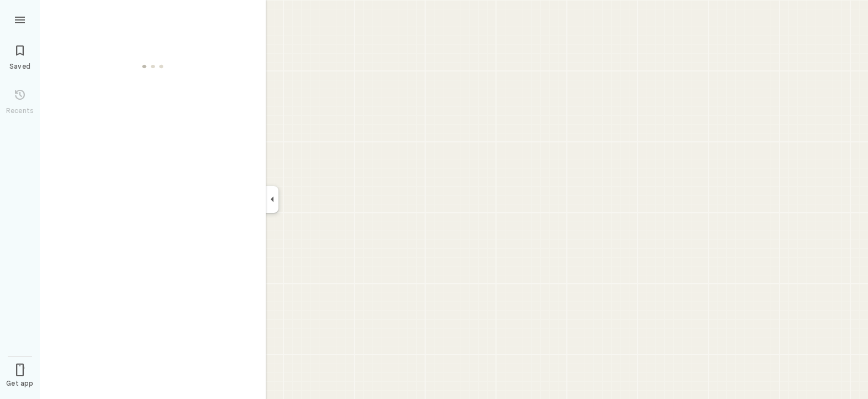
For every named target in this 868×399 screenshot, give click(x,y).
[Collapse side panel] (272, 199)
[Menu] (20, 19)
